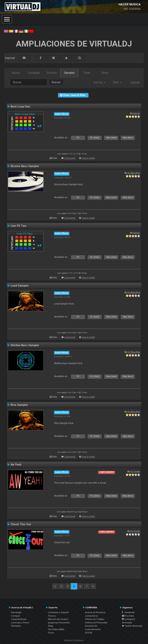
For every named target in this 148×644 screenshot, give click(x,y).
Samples (69, 73)
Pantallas (16, 626)
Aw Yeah (16, 465)
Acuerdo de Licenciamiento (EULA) (93, 629)
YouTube (128, 616)
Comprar (16, 616)
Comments (70, 158)
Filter (117, 82)
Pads (87, 73)
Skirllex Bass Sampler (25, 345)
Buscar (56, 82)
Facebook (128, 612)
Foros (51, 633)
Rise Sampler (19, 405)
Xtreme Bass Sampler (25, 166)
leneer (137, 113)
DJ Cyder (135, 471)
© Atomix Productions (74, 640)
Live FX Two (18, 226)
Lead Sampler (20, 286)
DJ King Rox (134, 173)
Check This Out (21, 524)
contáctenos (91, 616)
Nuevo (16, 73)
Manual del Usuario (58, 619)
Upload (135, 82)
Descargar (16, 612)
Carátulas (34, 73)
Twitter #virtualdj (132, 626)
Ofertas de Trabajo (95, 619)
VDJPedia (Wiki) (56, 629)
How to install (88, 158)
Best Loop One (20, 107)
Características (19, 619)
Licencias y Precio (20, 623)
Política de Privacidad (96, 623)
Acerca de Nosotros (95, 612)
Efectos (52, 73)
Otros (105, 73)
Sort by (99, 82)
